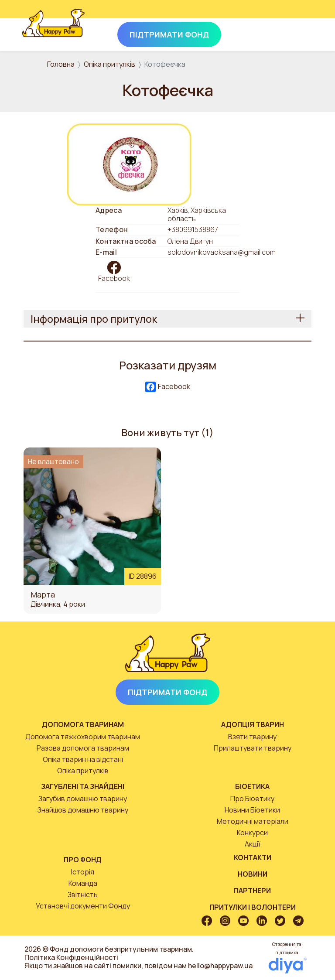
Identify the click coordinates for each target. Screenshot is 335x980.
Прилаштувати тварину (253, 748)
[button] (129, 164)
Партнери (252, 891)
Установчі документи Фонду (83, 906)
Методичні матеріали (253, 821)
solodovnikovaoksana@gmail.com (222, 252)
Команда (83, 883)
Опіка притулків (109, 64)
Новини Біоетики (252, 810)
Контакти (253, 857)
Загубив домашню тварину (83, 799)
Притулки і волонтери (253, 907)
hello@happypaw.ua (220, 966)
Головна (61, 64)
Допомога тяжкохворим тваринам (83, 737)
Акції (253, 844)
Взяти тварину (252, 737)
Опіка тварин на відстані (83, 759)
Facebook (114, 278)
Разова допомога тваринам (83, 748)
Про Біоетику (252, 799)
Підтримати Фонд (167, 692)
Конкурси (252, 833)
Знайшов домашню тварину (83, 810)
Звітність (83, 895)
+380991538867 (193, 229)
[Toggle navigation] (301, 33)
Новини (253, 874)
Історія (83, 872)
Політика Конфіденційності (71, 957)
